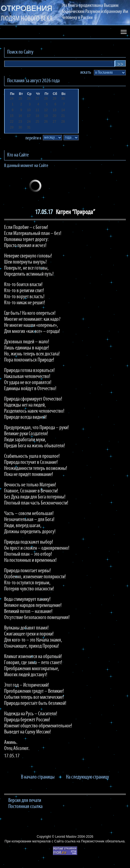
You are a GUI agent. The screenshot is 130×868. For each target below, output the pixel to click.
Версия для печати (25, 801)
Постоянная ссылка (25, 807)
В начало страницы (38, 777)
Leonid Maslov (66, 837)
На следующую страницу (87, 777)
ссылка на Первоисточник (84, 841)
